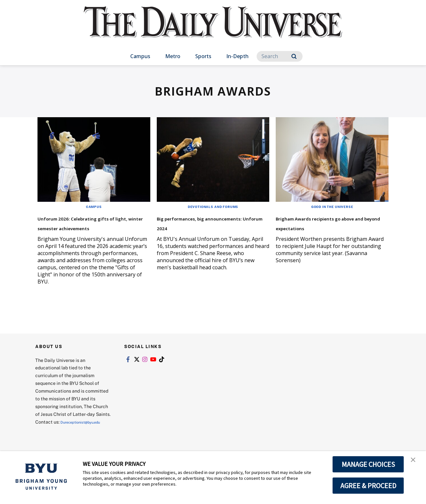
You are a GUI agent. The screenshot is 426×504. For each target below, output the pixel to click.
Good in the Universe (332, 206)
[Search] (280, 56)
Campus (140, 56)
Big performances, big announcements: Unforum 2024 (208, 227)
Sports (203, 56)
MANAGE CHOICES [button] (368, 464)
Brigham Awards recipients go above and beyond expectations (328, 227)
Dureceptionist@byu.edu (61, 439)
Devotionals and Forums (213, 206)
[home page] (213, 29)
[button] (415, 463)
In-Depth (237, 56)
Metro (173, 56)
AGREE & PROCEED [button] (368, 486)
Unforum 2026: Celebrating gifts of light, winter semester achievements (89, 227)
